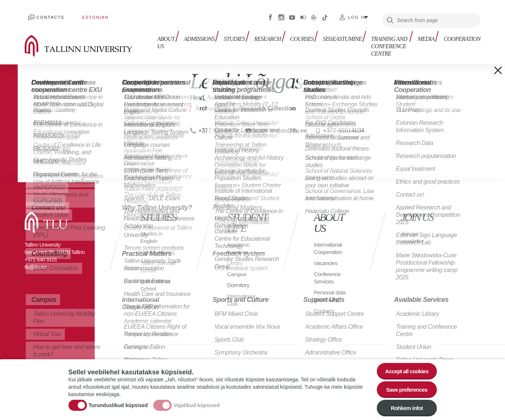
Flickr (303, 15)
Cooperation (462, 32)
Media (428, 32)
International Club (242, 294)
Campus (237, 269)
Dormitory (239, 280)
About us (162, 36)
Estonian (84, 15)
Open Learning (159, 246)
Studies (227, 32)
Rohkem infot (405, 407)
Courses (291, 32)
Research (258, 32)
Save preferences (404, 387)
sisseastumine (329, 32)
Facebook (270, 15)
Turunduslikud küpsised (118, 403)
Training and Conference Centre (374, 40)
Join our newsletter (413, 232)
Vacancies (326, 257)
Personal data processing (331, 291)
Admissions (194, 32)
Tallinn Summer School (151, 265)
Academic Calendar (239, 243)
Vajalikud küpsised (197, 403)
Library (235, 257)
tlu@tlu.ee (36, 261)
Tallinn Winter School (157, 287)
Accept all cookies (404, 367)
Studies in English (152, 232)
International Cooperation (329, 243)
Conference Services (328, 272)
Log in (357, 15)
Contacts (47, 15)
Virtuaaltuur (314, 15)
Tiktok (325, 15)
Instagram (281, 15)
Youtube (292, 15)
